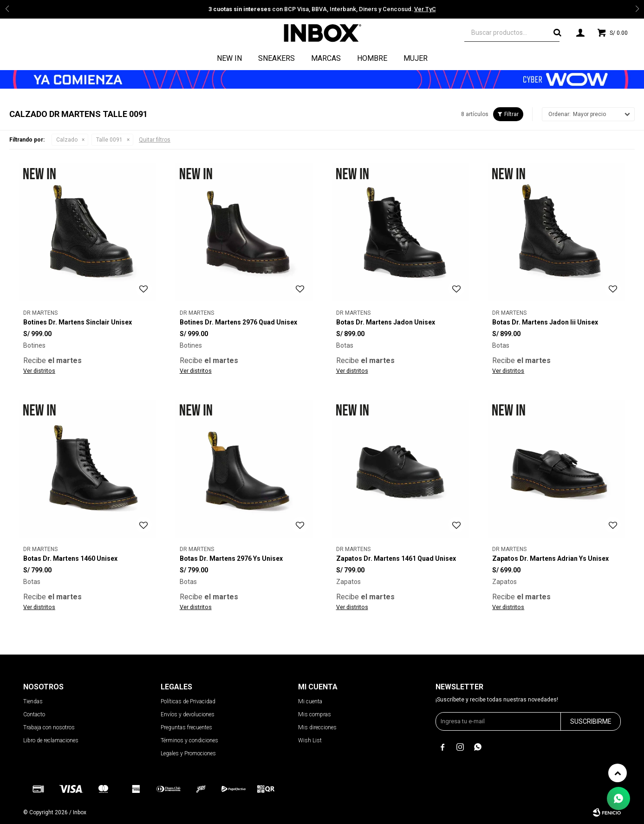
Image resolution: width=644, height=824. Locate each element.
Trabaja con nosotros (49, 727)
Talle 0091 (109, 140)
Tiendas (33, 701)
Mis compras (315, 714)
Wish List (310, 740)
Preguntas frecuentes (186, 727)
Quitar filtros (155, 140)
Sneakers (276, 58)
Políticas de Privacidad (188, 701)
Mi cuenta (310, 701)
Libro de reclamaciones (51, 740)
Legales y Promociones (188, 753)
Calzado (67, 140)
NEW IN (229, 58)
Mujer (416, 58)
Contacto (34, 714)
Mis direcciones (317, 727)
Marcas (326, 58)
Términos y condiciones (189, 740)
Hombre (372, 58)
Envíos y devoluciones (188, 714)
